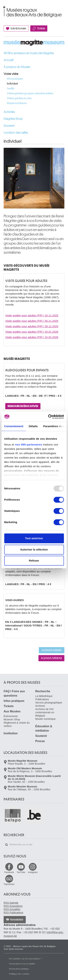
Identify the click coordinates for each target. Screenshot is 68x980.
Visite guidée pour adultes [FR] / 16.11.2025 (32, 315)
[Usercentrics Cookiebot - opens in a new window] (48, 417)
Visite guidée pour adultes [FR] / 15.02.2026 (32, 337)
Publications (42, 699)
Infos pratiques (15, 79)
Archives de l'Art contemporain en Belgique (45, 712)
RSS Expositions (13, 906)
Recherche (43, 691)
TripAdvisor (9, 884)
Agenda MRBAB (51, 658)
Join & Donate (18, 28)
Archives (40, 706)
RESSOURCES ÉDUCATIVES (23, 406)
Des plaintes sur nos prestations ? (25, 959)
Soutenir (9, 126)
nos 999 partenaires (29, 444)
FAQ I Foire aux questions (14, 693)
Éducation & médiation (44, 728)
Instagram (33, 872)
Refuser (34, 561)
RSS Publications (13, 913)
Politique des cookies (19, 974)
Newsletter (17, 920)
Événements (11, 716)
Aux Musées (12, 711)
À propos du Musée (17, 67)
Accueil (9, 60)
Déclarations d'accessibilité (22, 964)
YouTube (21, 872)
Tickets (41, 28)
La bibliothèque (44, 696)
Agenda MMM (52, 650)
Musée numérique (46, 719)
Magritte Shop (13, 119)
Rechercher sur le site (7, 845)
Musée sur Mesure (17, 103)
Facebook (9, 872)
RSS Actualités (12, 909)
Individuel (12, 84)
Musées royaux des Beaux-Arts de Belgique (4, 8)
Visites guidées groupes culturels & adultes (30, 93)
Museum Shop (12, 719)
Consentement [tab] (14, 426)
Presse (40, 741)
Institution (11, 733)
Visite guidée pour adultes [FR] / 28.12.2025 (32, 326)
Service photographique (49, 703)
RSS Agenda (11, 903)
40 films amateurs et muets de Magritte (29, 53)
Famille (11, 89)
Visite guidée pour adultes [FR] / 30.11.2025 (32, 321)
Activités (9, 112)
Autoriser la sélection (34, 549)
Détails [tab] (33, 426)
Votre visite (11, 74)
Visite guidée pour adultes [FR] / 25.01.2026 (32, 332)
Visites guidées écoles (19, 98)
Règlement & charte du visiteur (17, 724)
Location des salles (16, 133)
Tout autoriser (34, 538)
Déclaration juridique (19, 969)
